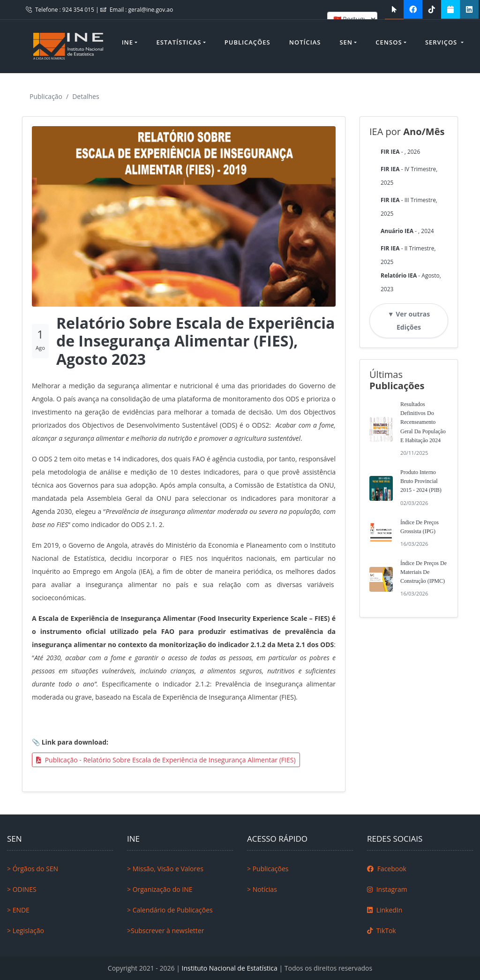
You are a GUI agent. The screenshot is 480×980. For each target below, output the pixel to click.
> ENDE (18, 910)
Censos (389, 42)
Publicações (247, 42)
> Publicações (268, 869)
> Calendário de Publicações (170, 910)
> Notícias (262, 889)
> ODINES (22, 889)
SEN (346, 42)
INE (127, 42)
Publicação (46, 96)
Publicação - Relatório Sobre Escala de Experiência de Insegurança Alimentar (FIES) (166, 760)
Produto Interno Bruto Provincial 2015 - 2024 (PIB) (421, 481)
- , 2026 (400, 152)
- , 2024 (407, 231)
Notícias (305, 42)
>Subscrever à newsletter (165, 931)
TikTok (382, 931)
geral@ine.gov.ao (151, 10)
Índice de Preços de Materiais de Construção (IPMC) (424, 572)
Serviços (442, 42)
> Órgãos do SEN (33, 869)
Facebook (387, 869)
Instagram (387, 889)
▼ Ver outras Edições (409, 320)
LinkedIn (385, 910)
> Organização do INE (160, 889)
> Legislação (26, 931)
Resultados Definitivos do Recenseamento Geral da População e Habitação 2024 (423, 422)
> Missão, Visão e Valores (165, 869)
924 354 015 (79, 10)
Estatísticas (179, 42)
